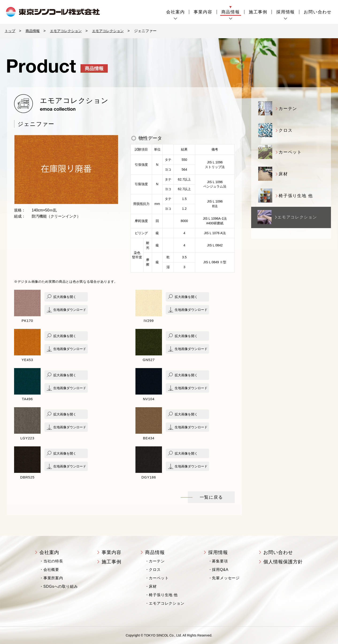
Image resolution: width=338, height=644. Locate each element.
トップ (10, 31)
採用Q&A (220, 570)
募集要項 (220, 561)
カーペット (159, 578)
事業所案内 (53, 578)
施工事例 (258, 12)
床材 (153, 586)
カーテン (157, 561)
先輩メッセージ (226, 578)
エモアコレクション (69, 31)
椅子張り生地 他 (163, 595)
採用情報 (286, 12)
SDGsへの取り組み (61, 586)
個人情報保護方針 (283, 562)
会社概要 (51, 570)
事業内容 (203, 12)
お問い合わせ (318, 12)
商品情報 (231, 12)
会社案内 (175, 12)
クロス (155, 570)
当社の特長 (53, 561)
